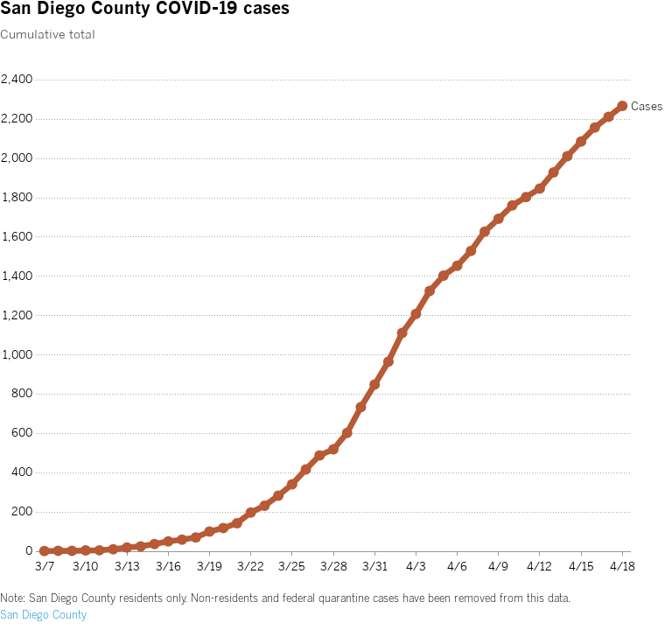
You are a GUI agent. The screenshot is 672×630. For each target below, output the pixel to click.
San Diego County (43, 615)
